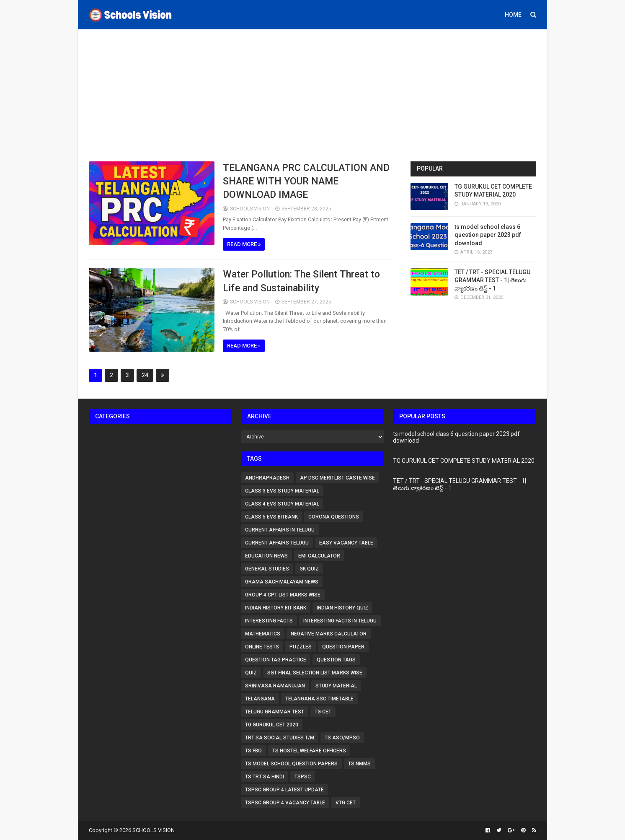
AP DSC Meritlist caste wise (337, 478)
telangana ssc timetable (319, 699)
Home (513, 15)
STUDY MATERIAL (336, 686)
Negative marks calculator (329, 634)
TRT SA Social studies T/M (280, 738)
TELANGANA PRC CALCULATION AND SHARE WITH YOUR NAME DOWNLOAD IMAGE (306, 181)
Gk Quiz (309, 569)
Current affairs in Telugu (280, 530)
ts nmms (359, 764)
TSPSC (303, 777)
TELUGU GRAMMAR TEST (275, 712)
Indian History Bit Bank (276, 608)
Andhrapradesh (267, 478)
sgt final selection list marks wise (315, 673)
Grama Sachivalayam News (282, 582)
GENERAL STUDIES (267, 569)
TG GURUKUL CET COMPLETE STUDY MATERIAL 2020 (464, 461)
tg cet (323, 712)
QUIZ (251, 673)
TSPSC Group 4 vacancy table (285, 803)
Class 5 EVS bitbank (271, 517)
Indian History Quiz (342, 608)
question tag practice (276, 660)
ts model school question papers (291, 764)
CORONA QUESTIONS (334, 517)
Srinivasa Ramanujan (275, 686)
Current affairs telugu (277, 543)
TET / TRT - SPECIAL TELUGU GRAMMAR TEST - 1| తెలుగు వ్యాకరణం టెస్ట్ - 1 (492, 280)
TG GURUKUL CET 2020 (272, 725)
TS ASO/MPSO (342, 738)
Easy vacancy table (346, 543)
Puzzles (301, 647)
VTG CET (346, 803)
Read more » (244, 244)
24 (145, 375)
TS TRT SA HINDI (265, 777)
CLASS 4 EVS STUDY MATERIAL (282, 504)
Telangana (260, 699)
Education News (266, 556)
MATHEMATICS (263, 634)
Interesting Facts (269, 621)
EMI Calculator (319, 556)
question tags (336, 660)
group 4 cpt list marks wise (283, 595)
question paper (343, 647)
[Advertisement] (312, 94)
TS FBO (253, 751)
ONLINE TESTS (262, 647)
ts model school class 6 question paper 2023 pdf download (488, 235)
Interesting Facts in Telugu (340, 621)
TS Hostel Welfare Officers (309, 751)
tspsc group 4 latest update (284, 790)
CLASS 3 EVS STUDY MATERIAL (282, 491)
